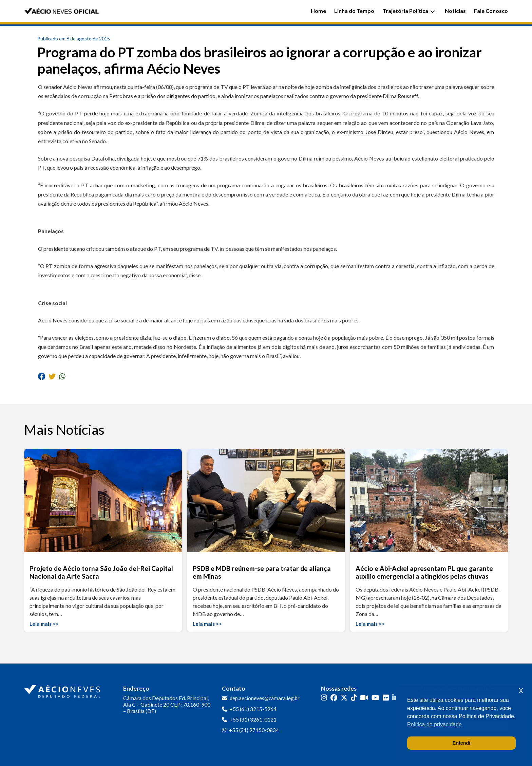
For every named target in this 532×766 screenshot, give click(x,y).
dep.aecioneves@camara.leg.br (265, 698)
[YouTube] (375, 698)
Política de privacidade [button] (434, 724)
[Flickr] (386, 698)
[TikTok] (354, 698)
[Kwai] (364, 698)
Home (318, 11)
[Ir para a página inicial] (63, 690)
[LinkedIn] (395, 698)
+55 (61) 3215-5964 (253, 709)
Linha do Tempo (354, 11)
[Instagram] (324, 698)
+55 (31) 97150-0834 (254, 730)
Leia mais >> (44, 624)
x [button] (521, 690)
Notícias (455, 11)
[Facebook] (334, 698)
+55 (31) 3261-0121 (253, 720)
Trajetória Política (409, 11)
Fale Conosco (491, 11)
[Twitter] (344, 698)
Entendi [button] (462, 743)
